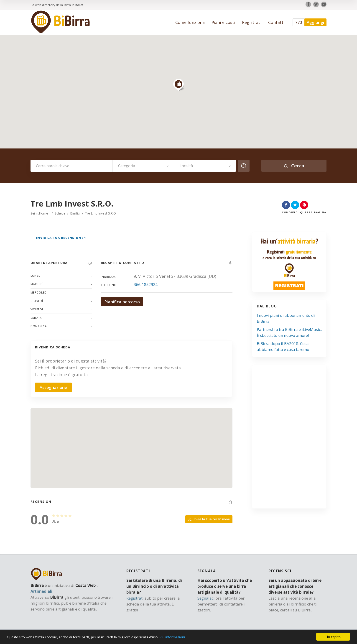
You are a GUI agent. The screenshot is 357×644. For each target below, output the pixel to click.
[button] (178, 85)
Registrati (252, 22)
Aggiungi (315, 22)
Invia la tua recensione (60, 238)
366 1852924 (146, 284)
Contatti (276, 22)
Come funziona (190, 22)
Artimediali (41, 591)
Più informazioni (172, 637)
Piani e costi (223, 22)
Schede (60, 213)
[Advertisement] (292, 439)
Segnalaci (206, 598)
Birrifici (75, 213)
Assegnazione (53, 387)
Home (43, 213)
